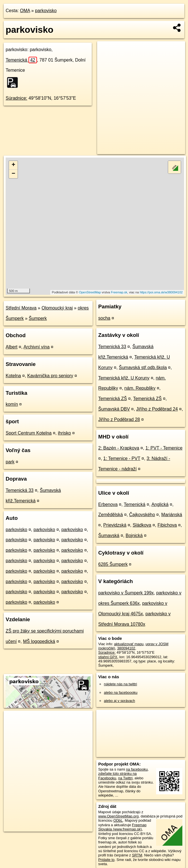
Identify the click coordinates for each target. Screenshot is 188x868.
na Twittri (125, 778)
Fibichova (167, 525)
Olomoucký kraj (57, 308)
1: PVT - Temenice (164, 448)
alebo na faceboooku (121, 693)
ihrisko (64, 433)
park (10, 462)
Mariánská (172, 515)
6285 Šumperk (113, 564)
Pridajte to (106, 860)
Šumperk (38, 318)
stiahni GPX (108, 657)
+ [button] (13, 165)
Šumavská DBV (114, 409)
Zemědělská (111, 515)
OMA (25, 11)
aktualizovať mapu (129, 644)
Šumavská (109, 536)
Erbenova (108, 504)
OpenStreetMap (90, 292)
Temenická (21, 60)
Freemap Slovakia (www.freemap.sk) (122, 827)
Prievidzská (115, 525)
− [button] (13, 174)
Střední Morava (21, 308)
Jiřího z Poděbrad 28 (119, 419)
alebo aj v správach (119, 701)
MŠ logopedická (39, 641)
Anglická (160, 504)
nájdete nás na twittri (120, 684)
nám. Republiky (140, 388)
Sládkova (142, 525)
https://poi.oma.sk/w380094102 (161, 292)
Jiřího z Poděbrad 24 (157, 409)
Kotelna (13, 376)
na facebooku (137, 769)
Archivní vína (36, 347)
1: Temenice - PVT (122, 458)
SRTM (137, 855)
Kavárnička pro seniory (50, 376)
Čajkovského (142, 515)
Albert (12, 347)
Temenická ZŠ (112, 399)
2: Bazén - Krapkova (119, 448)
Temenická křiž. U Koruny (124, 378)
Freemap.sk (119, 292)
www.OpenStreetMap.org (118, 816)
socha (104, 318)
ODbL (118, 820)
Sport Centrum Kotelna (29, 433)
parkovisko (46, 11)
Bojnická (134, 536)
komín (12, 404)
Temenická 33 (20, 490)
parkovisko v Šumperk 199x (126, 593)
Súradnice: (17, 98)
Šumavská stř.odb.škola (143, 368)
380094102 (126, 648)
